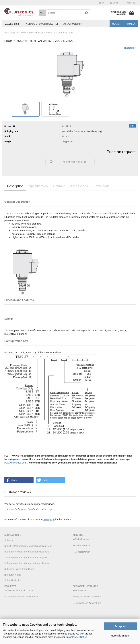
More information (120, 636)
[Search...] (42, 13)
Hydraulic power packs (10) (41, 24)
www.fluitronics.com (16, 463)
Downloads (101, 186)
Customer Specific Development (22, 597)
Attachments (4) (73, 24)
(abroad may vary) (94, 131)
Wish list (130, 3)
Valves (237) (12, 24)
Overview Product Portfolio (20, 590)
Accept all (120, 626)
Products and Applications (88, 603)
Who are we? (81, 590)
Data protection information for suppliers (27, 558)
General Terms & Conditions (21, 569)
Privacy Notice (80, 637)
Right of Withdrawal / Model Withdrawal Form (30, 546)
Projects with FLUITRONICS (88, 597)
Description (15, 186)
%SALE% (131, 24)
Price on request (121, 152)
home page (49, 519)
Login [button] (114, 3)
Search (117, 24)
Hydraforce (130, 48)
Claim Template (83, 546)
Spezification (38, 186)
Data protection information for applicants (28, 563)
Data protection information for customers (28, 552)
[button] (102, 3)
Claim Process (82, 539)
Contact (59, 186)
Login (50, 509)
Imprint (11, 540)
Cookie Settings (15, 580)
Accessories (79, 186)
